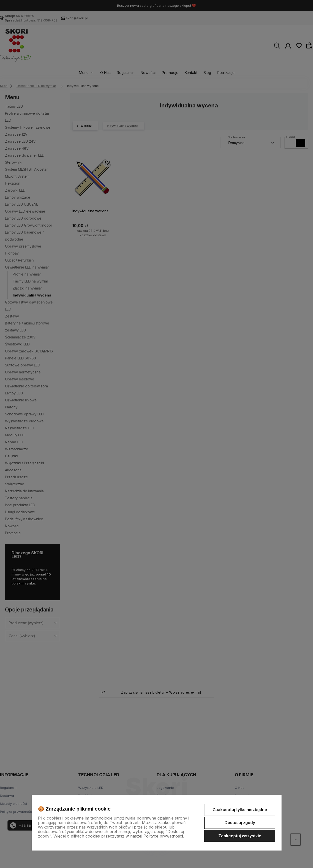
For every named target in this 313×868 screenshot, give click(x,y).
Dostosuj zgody (240, 823)
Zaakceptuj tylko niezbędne (240, 810)
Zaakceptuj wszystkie (240, 836)
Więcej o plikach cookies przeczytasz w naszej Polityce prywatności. (119, 836)
